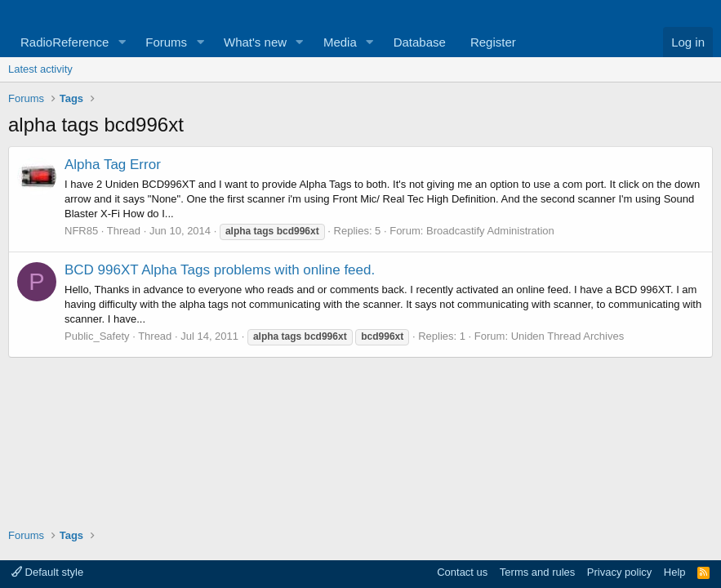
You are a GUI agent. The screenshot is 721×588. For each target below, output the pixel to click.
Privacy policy (619, 572)
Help (675, 572)
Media (340, 42)
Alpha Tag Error (113, 165)
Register (493, 42)
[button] (122, 42)
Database (420, 42)
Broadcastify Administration (490, 231)
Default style (47, 572)
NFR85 (81, 231)
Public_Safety (97, 336)
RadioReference (65, 42)
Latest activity (40, 69)
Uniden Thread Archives (568, 336)
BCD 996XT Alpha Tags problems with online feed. (220, 270)
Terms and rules (537, 572)
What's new (255, 42)
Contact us (462, 572)
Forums (166, 42)
